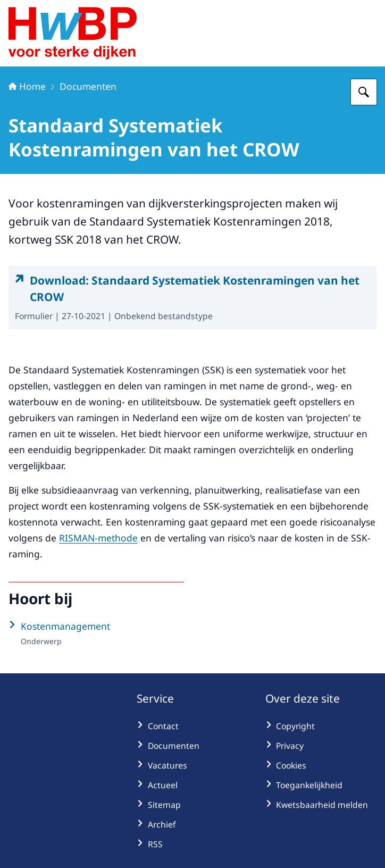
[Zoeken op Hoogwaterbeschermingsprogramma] (364, 92)
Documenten (88, 86)
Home (27, 86)
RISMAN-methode (98, 538)
